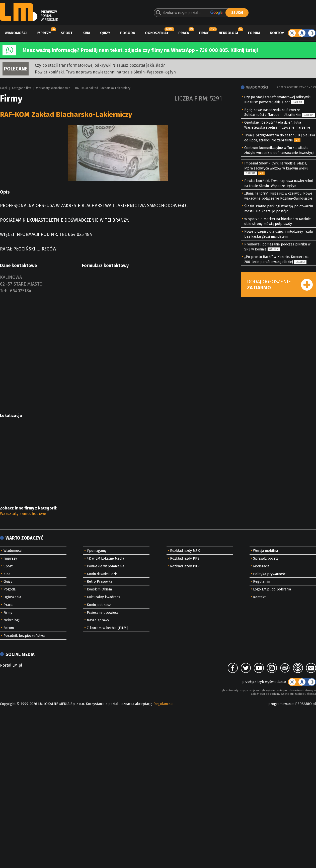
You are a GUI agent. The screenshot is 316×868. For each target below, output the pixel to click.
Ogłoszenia (156, 33)
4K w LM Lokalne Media (105, 558)
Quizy (105, 33)
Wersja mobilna (265, 551)
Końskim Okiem (99, 589)
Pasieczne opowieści (103, 613)
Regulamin (262, 582)
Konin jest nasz (99, 605)
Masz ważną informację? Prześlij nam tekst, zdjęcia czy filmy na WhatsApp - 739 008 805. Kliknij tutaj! (140, 50)
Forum (254, 33)
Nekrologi (228, 33)
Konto (276, 33)
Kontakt (259, 597)
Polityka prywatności (270, 574)
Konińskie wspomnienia (105, 566)
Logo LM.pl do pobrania (272, 589)
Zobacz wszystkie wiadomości (296, 88)
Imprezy (44, 33)
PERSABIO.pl (306, 704)
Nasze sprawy (98, 620)
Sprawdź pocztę (266, 558)
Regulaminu (163, 704)
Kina (86, 33)
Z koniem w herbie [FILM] (107, 628)
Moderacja (261, 566)
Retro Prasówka (100, 582)
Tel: (4, 291)
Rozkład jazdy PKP (185, 566)
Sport (67, 33)
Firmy (204, 33)
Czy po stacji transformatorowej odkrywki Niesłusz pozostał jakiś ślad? (100, 65)
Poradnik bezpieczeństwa (24, 636)
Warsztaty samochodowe (53, 88)
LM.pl (4, 88)
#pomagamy (97, 551)
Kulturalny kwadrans (103, 597)
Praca (184, 33)
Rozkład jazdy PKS (185, 558)
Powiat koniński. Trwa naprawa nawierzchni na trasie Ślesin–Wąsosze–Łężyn (105, 72)
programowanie (281, 704)
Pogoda (128, 33)
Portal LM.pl (11, 665)
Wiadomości (16, 33)
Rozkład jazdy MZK (185, 551)
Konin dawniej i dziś (102, 574)
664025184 (21, 291)
